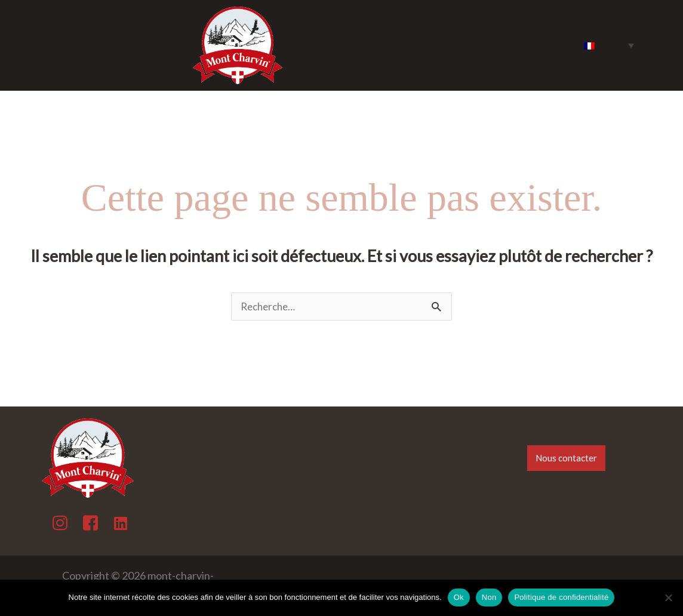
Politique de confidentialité (561, 597)
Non (489, 597)
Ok (459, 597)
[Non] (668, 597)
